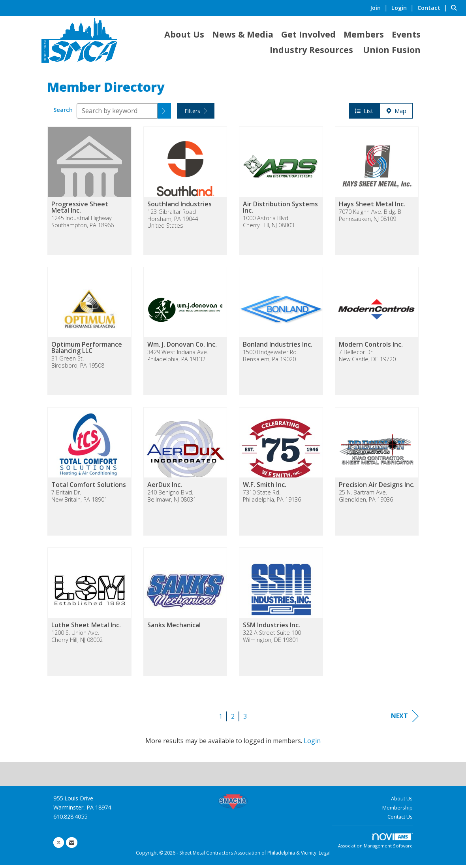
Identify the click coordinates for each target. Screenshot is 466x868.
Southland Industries (179, 207)
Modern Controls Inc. (371, 347)
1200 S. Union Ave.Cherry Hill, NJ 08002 (77, 639)
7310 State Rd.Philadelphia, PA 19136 (272, 499)
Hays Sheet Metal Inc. (372, 207)
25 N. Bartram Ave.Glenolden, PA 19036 (366, 499)
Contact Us (400, 820)
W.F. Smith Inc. (265, 488)
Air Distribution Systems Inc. (280, 210)
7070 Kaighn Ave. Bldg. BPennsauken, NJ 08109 (370, 218)
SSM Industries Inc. (272, 628)
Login (312, 744)
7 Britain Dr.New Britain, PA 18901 (79, 499)
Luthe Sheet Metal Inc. (86, 628)
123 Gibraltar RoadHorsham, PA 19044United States (173, 222)
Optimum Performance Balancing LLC (87, 351)
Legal (325, 856)
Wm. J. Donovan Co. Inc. (182, 347)
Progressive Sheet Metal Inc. (80, 210)
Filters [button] (196, 114)
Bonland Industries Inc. (278, 347)
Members (364, 34)
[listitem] (380, 8)
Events (406, 34)
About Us (184, 34)
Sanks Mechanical (174, 628)
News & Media (243, 34)
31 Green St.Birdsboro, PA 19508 (78, 365)
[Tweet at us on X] (59, 846)
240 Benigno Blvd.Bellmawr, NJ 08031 (172, 499)
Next (405, 719)
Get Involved (308, 34)
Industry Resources (311, 50)
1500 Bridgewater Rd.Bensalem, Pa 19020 (270, 359)
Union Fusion (392, 50)
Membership (397, 811)
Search (63, 113)
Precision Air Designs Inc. (377, 488)
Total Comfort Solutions (89, 488)
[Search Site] (456, 8)
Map (396, 114)
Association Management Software (375, 844)
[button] (164, 114)
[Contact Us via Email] (72, 846)
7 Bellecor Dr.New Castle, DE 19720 (367, 359)
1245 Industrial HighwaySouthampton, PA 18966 (83, 225)
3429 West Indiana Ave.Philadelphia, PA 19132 (178, 359)
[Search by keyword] (117, 114)
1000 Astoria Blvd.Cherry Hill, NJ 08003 (269, 225)
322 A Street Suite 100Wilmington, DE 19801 (272, 639)
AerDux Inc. (165, 488)
